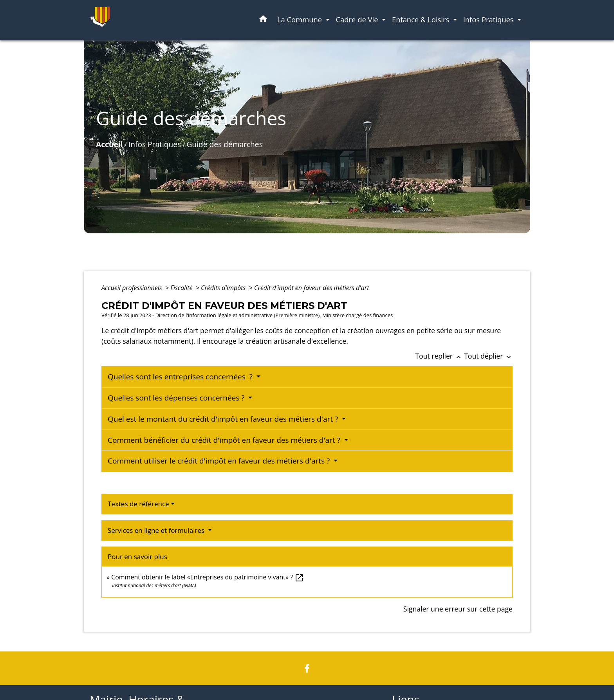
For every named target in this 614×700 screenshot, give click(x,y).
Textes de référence (138, 504)
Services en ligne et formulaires (157, 530)
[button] (263, 20)
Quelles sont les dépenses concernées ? (177, 398)
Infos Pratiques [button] (489, 19)
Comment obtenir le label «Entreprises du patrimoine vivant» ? (208, 577)
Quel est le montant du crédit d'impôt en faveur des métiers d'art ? (224, 419)
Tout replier (440, 356)
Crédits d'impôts (224, 288)
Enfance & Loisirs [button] (422, 19)
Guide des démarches (224, 144)
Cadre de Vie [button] (358, 19)
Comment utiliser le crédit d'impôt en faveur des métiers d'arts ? (220, 461)
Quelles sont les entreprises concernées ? (181, 377)
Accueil (109, 144)
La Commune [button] (301, 19)
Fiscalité (182, 288)
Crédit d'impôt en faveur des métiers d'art (312, 288)
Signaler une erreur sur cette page (458, 609)
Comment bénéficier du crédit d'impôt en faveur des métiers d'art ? (225, 440)
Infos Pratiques (155, 144)
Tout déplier (488, 356)
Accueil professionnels (133, 288)
